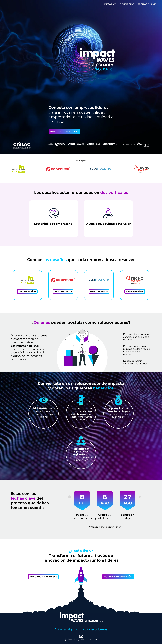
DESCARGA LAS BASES (43, 577)
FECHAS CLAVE (147, 4)
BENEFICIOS (127, 4)
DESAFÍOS (111, 4)
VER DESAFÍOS (27, 292)
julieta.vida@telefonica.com (81, 639)
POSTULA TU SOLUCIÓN (65, 131)
